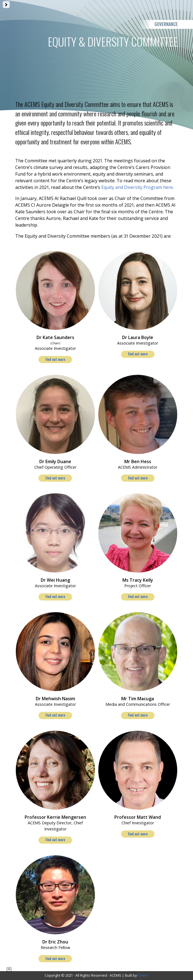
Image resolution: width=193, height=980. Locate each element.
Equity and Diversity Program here (137, 187)
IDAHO (143, 975)
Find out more (55, 359)
